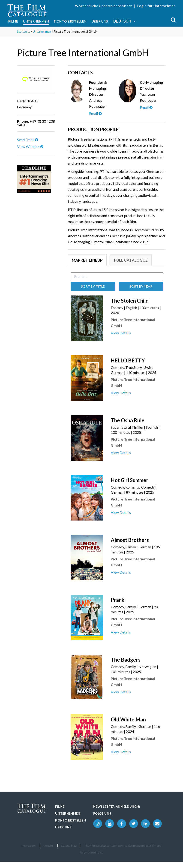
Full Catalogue (131, 260)
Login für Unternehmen (156, 6)
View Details (121, 333)
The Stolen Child (130, 301)
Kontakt (48, 846)
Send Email (28, 140)
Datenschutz (69, 846)
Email (95, 113)
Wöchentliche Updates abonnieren (104, 6)
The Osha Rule (128, 420)
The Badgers (126, 660)
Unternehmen (36, 21)
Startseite (24, 32)
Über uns (100, 21)
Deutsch (124, 21)
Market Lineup (87, 260)
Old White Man (128, 719)
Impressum (28, 846)
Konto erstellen (70, 21)
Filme (13, 21)
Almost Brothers (130, 540)
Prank (118, 600)
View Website (30, 146)
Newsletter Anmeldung (117, 807)
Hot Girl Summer (130, 480)
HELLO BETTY (128, 360)
